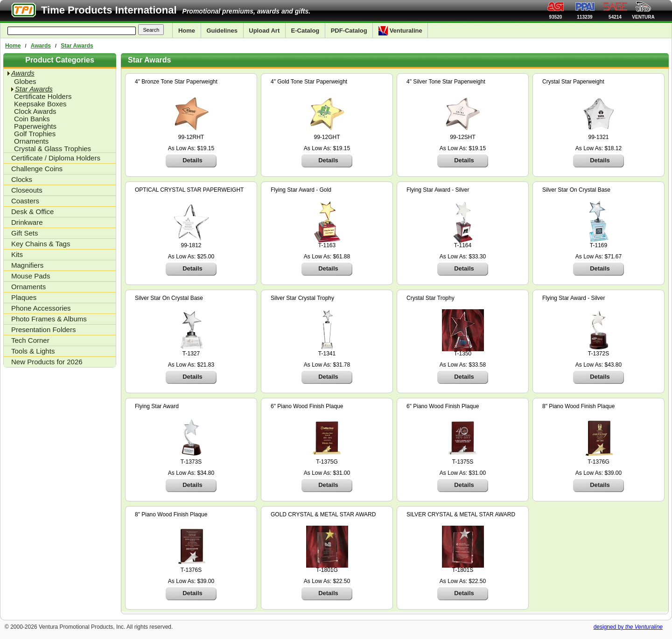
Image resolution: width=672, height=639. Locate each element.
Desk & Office (32, 212)
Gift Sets (25, 233)
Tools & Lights (33, 351)
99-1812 (191, 245)
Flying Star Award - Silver (438, 190)
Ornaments (31, 141)
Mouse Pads (31, 276)
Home (187, 31)
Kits (17, 254)
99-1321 (598, 137)
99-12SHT (463, 137)
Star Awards (77, 46)
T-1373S (191, 462)
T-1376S (191, 570)
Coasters (25, 201)
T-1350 (463, 354)
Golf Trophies (35, 134)
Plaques (24, 297)
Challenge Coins (37, 169)
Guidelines (222, 31)
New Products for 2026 (47, 362)
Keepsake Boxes (40, 104)
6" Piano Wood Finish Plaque (307, 406)
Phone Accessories (41, 308)
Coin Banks (32, 119)
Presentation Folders (43, 330)
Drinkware (27, 222)
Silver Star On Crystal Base (576, 190)
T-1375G (327, 462)
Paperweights (35, 126)
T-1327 (191, 354)
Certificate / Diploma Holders (56, 158)
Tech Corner (30, 340)
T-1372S (598, 354)
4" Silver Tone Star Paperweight (446, 82)
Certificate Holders (43, 97)
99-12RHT (191, 137)
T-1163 (327, 245)
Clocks (22, 179)
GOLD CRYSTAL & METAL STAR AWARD (323, 514)
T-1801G (327, 570)
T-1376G (598, 462)
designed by (628, 627)
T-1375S (463, 462)
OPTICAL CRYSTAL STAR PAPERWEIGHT (189, 190)
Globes (25, 82)
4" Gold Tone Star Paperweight (309, 82)
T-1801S (463, 570)
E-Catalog (305, 31)
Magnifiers (27, 265)
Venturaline (400, 31)
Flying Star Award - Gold (301, 190)
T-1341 (327, 354)
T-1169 (598, 245)
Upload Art (264, 31)
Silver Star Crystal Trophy (302, 298)
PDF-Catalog (349, 31)
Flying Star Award (157, 406)
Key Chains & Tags (41, 244)
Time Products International (109, 10)
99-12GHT (327, 137)
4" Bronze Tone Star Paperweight (176, 82)
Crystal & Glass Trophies (52, 149)
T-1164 (463, 245)
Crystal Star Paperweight (573, 82)
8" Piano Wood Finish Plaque (578, 406)
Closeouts (27, 190)
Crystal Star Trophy (430, 298)
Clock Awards (35, 111)
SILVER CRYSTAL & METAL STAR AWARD (461, 514)
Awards (41, 46)
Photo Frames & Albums (49, 319)
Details (192, 160)
